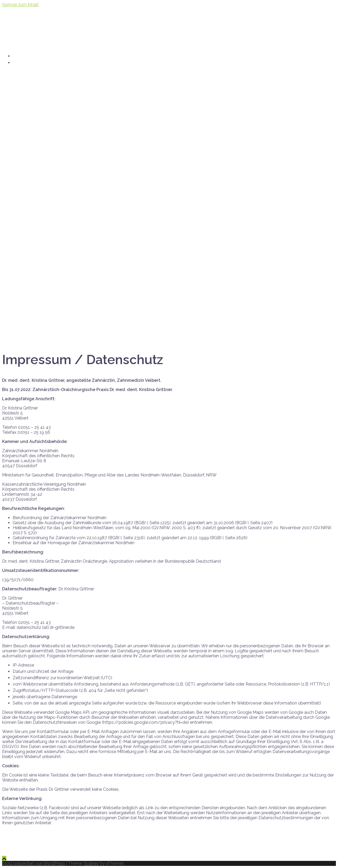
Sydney (91, 863)
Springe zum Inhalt (20, 5)
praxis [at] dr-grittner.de (43, 62)
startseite (25, 56)
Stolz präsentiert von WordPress (34, 863)
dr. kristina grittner (49, 21)
